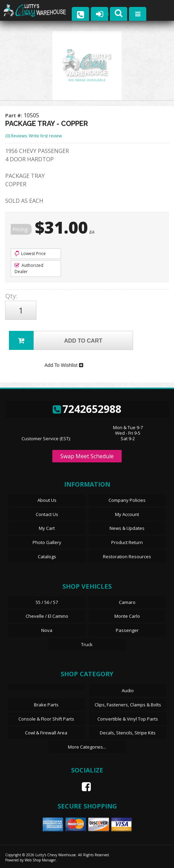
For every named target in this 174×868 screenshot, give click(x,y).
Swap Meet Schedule (87, 456)
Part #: (14, 115)
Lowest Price (30, 254)
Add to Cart (56, 340)
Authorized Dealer (29, 268)
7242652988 (87, 409)
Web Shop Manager (40, 860)
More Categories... (87, 747)
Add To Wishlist (64, 365)
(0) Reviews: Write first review (33, 136)
